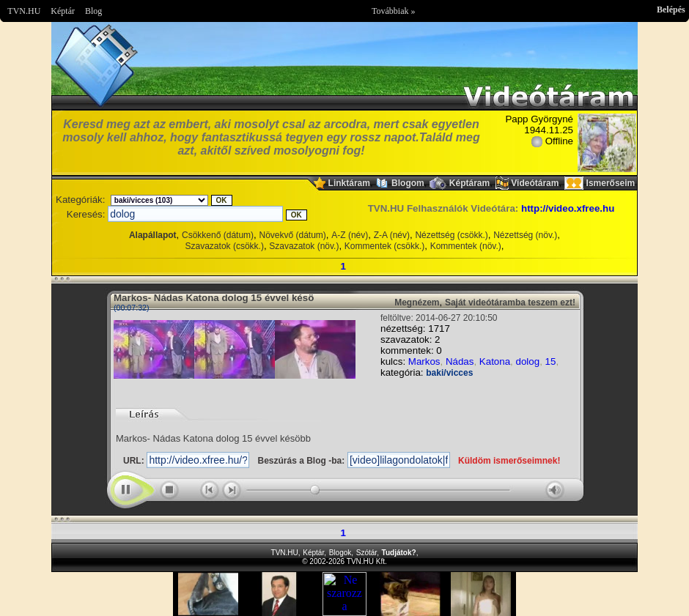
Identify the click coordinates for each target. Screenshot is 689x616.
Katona (495, 361)
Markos (424, 361)
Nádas (460, 361)
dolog (528, 361)
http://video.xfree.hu (568, 208)
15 (551, 361)
